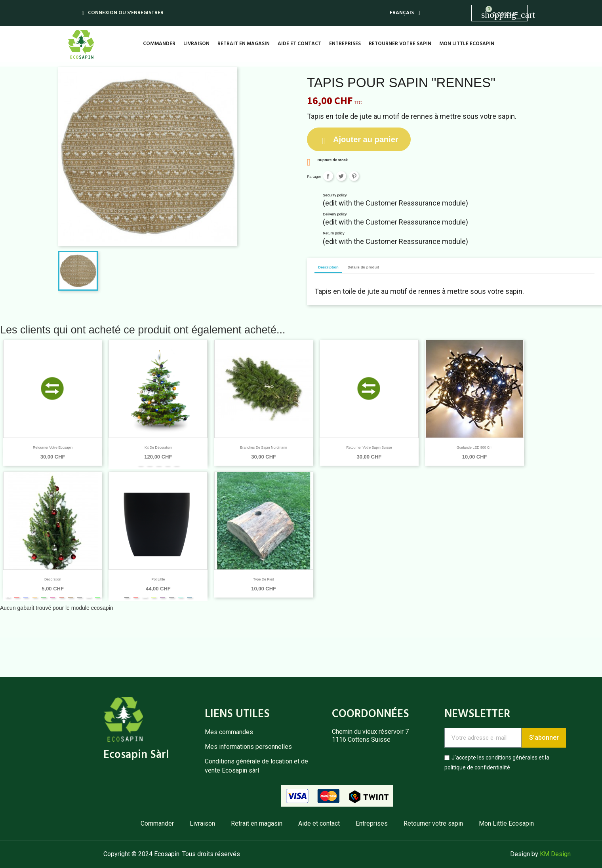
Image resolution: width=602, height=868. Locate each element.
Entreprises (345, 44)
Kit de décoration (158, 447)
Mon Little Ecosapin (467, 44)
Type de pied (264, 579)
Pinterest (354, 176)
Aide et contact (299, 44)
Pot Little (158, 579)
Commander (159, 44)
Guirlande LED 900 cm (474, 447)
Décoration (53, 579)
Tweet (341, 176)
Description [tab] (328, 267)
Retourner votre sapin (400, 44)
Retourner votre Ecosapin (53, 447)
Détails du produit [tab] (363, 267)
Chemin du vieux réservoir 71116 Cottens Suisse (370, 736)
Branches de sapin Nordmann (264, 447)
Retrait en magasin (244, 44)
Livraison (196, 44)
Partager (328, 176)
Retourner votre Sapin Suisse (369, 447)
